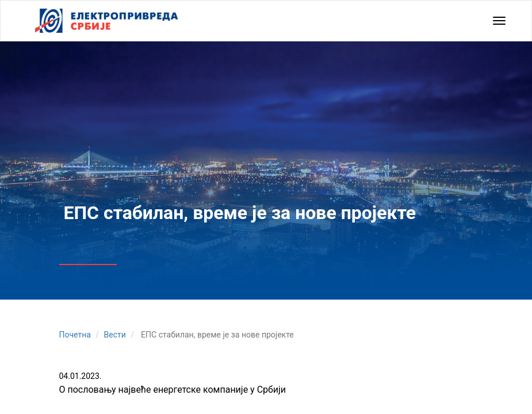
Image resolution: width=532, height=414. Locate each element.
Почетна (75, 335)
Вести (115, 335)
